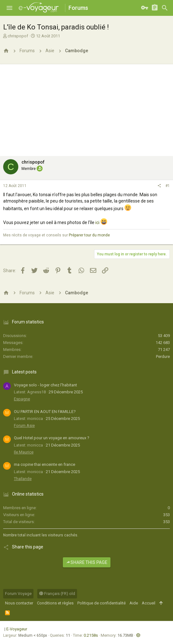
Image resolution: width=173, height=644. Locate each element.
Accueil (149, 603)
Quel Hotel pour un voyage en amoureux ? (52, 438)
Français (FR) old (57, 594)
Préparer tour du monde (89, 235)
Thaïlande (23, 479)
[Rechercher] (165, 8)
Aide (134, 603)
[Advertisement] (86, 109)
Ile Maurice (24, 452)
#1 (168, 186)
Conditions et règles (55, 603)
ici (97, 222)
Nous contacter (19, 603)
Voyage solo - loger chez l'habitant (45, 385)
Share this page (87, 562)
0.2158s (91, 635)
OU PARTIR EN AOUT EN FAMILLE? (45, 412)
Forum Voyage (18, 594)
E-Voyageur (17, 629)
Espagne (22, 399)
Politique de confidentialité (101, 603)
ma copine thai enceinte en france (45, 464)
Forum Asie (24, 425)
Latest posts (24, 372)
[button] (9, 8)
